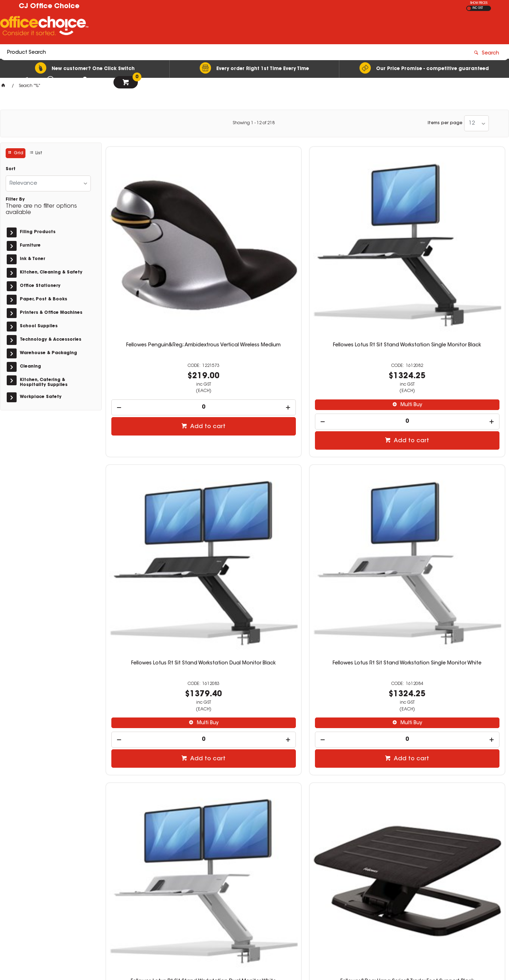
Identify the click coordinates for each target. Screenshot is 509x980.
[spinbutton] (153, 301)
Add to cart (156, 321)
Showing (254, 123)
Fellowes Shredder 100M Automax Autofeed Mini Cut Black (153, 675)
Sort (11, 169)
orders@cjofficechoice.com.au (400, 883)
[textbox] (213, 27)
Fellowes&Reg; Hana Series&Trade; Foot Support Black (254, 459)
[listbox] (476, 123)
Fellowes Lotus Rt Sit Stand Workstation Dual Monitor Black (356, 242)
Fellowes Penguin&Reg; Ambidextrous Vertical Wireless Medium (153, 245)
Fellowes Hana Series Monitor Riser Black (458, 459)
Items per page (445, 123)
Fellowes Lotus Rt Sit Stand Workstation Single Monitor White (458, 242)
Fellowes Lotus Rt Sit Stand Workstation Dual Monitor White (153, 459)
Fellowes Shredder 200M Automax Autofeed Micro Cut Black (255, 675)
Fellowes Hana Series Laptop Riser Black (356, 459)
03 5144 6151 (378, 876)
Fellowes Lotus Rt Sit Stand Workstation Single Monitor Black (254, 242)
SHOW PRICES (479, 3)
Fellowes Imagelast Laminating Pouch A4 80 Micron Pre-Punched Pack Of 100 (458, 678)
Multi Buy (258, 299)
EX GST (469, 8)
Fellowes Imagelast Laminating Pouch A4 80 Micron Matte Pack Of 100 (356, 678)
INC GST (478, 8)
